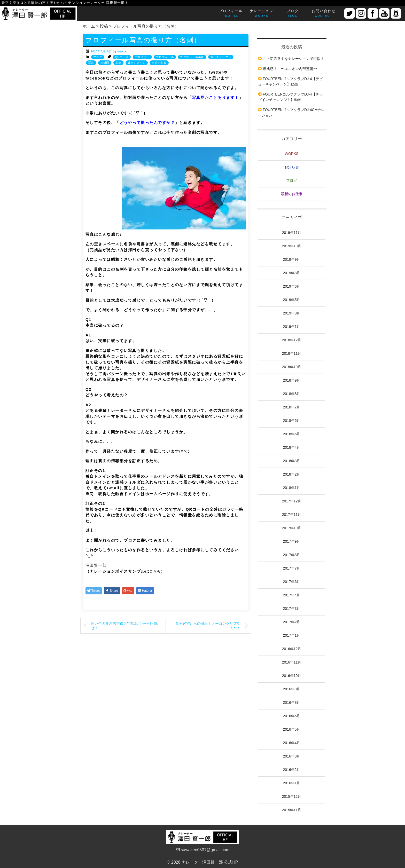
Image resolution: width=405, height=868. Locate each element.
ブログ (98, 57)
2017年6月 (292, 582)
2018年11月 (292, 353)
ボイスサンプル (221, 57)
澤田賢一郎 (96, 565)
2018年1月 (292, 488)
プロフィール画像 (192, 57)
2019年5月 (292, 300)
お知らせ (292, 167)
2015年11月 (292, 810)
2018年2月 (292, 474)
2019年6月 (292, 286)
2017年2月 (292, 622)
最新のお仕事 (292, 194)
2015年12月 (292, 796)
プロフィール (165, 57)
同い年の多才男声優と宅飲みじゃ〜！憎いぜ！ (125, 626)
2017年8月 (292, 555)
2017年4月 (292, 595)
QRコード (122, 57)
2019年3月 (292, 313)
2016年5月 (292, 729)
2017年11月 (292, 515)
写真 (91, 63)
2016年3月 (292, 756)
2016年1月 (292, 783)
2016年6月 (292, 716)
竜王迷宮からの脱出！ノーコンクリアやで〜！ (208, 626)
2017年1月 (292, 635)
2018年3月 (292, 461)
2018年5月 (292, 434)
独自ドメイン (137, 63)
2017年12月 (292, 501)
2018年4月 (292, 447)
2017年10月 (292, 528)
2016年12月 (292, 649)
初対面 (105, 63)
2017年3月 (292, 609)
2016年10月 (292, 676)
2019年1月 (292, 327)
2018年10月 (292, 367)
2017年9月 (292, 541)
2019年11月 (292, 233)
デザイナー (142, 57)
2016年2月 (292, 770)
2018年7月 (292, 407)
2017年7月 (292, 568)
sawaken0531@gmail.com (202, 850)
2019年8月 (292, 273)
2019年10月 (292, 246)
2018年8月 (292, 394)
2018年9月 (292, 380)
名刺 (118, 63)
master (122, 51)
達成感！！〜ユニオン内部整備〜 (290, 69)
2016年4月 (292, 743)
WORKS (292, 154)
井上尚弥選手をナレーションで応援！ (293, 59)
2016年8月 (292, 703)
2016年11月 (292, 662)
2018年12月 (292, 340)
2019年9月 (292, 259)
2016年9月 (292, 689)
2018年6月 (292, 421)
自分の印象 (159, 63)
